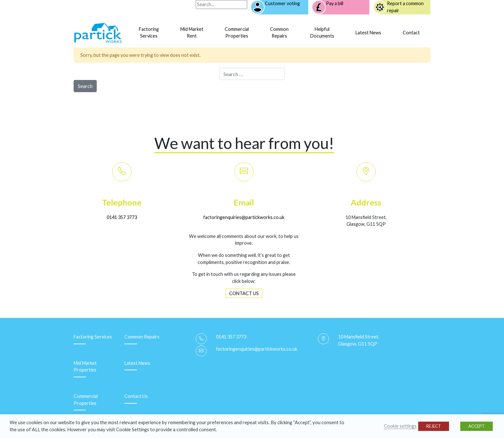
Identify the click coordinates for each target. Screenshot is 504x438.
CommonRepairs (279, 33)
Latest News (368, 33)
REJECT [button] (434, 426)
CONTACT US (244, 293)
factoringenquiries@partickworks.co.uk (244, 217)
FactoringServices (149, 33)
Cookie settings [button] (400, 426)
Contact (411, 33)
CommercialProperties (237, 33)
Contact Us (136, 396)
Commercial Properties (86, 400)
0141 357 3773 (122, 217)
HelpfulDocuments (322, 33)
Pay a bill (335, 3)
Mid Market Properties (85, 367)
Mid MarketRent (192, 33)
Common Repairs (142, 337)
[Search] (221, 4)
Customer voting (282, 3)
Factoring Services (93, 337)
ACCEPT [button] (477, 426)
